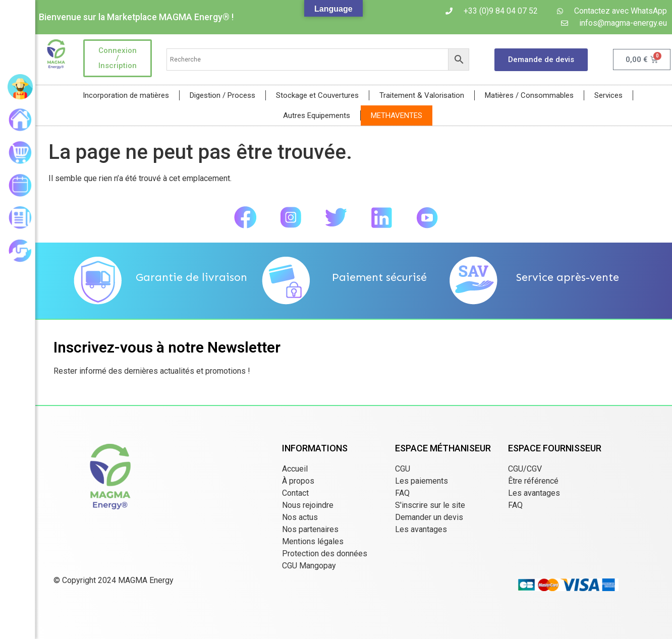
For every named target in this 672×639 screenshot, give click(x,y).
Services (608, 95)
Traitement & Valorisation (422, 95)
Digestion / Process (222, 95)
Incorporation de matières (126, 95)
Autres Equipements (317, 115)
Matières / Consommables (529, 95)
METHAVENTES (397, 115)
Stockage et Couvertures (317, 95)
